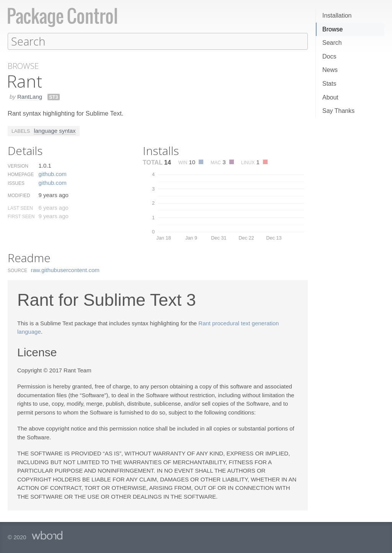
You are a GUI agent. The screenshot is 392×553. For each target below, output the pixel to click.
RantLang (30, 96)
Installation (337, 15)
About (330, 97)
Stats (329, 84)
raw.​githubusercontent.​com (65, 270)
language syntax (55, 130)
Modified (19, 195)
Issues (16, 183)
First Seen (21, 216)
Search (332, 43)
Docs (329, 56)
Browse (332, 29)
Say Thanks (338, 111)
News (330, 70)
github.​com (52, 174)
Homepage (21, 174)
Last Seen (20, 208)
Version (18, 166)
